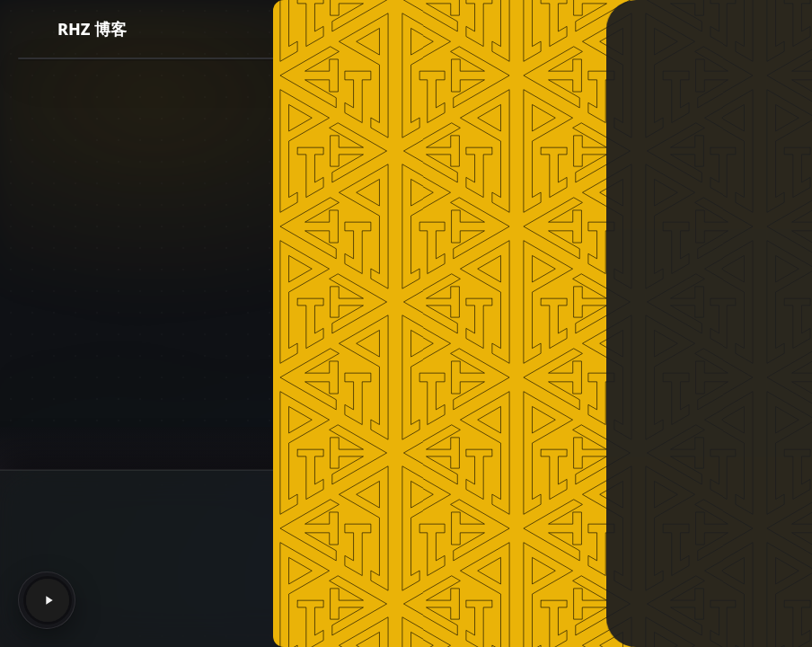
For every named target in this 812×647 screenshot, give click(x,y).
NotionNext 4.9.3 (441, 503)
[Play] (48, 600)
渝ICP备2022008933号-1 (410, 607)
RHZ (369, 524)
